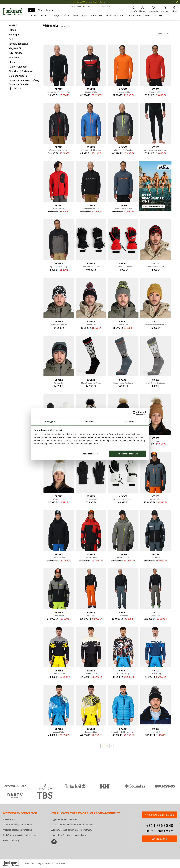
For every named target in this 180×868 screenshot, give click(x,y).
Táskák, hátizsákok (19, 44)
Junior (49, 10)
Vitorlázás (97, 16)
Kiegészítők (15, 48)
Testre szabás (90, 454)
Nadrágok (14, 35)
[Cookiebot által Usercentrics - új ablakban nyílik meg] (135, 413)
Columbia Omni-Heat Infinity (24, 80)
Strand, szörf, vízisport (139, 16)
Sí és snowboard (18, 76)
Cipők (44, 16)
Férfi (31, 10)
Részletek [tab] (90, 421)
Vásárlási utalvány (11, 840)
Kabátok (13, 25)
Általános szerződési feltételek (17, 830)
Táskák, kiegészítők (60, 16)
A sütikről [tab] (129, 421)
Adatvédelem (9, 819)
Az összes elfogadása (128, 454)
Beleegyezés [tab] (51, 421)
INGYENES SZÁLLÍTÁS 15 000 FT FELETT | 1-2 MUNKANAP (90, 6)
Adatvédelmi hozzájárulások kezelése (20, 835)
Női (40, 10)
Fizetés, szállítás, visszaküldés (17, 825)
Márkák (159, 16)
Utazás (12, 62)
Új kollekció (15, 88)
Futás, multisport (115, 16)
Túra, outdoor (80, 16)
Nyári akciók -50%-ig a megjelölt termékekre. (89, 2)
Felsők (12, 30)
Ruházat (33, 16)
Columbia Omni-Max (20, 84)
